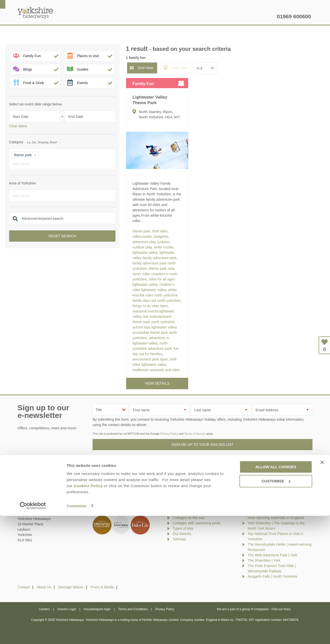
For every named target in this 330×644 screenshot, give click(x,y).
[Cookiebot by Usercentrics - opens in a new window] (33, 634)
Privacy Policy (169, 434)
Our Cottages (97, 17)
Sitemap (179, 539)
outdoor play (142, 247)
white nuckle (164, 247)
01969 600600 (294, 16)
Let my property (256, 17)
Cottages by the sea (189, 518)
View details (157, 383)
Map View (179, 68)
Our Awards (182, 534)
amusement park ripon (150, 359)
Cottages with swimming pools (197, 523)
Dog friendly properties (191, 507)
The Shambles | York (264, 560)
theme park (141, 231)
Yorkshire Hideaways (35, 13)
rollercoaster (142, 237)
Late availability (185, 496)
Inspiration (132, 17)
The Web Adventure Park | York (272, 555)
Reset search (62, 236)
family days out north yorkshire (157, 301)
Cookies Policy (88, 614)
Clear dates (18, 126)
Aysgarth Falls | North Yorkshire (273, 576)
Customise (77, 634)
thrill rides (160, 231)
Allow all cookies (276, 595)
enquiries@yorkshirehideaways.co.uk (54, 488)
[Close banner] (322, 591)
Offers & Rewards (171, 17)
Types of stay (183, 528)
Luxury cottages (185, 502)
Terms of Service (195, 434)
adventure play (144, 242)
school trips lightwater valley (154, 327)
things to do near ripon (150, 306)
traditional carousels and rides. (157, 370)
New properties (185, 491)
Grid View (145, 68)
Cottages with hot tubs (190, 512)
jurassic (164, 242)
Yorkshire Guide (214, 17)
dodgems (161, 237)
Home (65, 17)
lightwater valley (145, 253)
